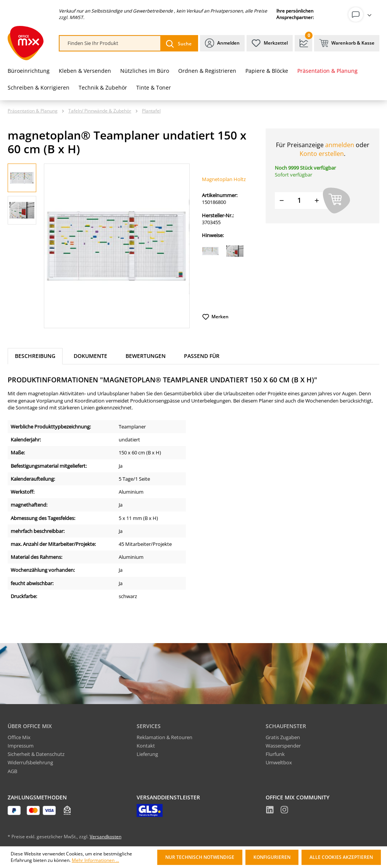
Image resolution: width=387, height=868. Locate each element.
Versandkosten (106, 837)
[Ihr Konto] (361, 14)
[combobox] (110, 43)
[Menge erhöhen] (317, 200)
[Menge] (299, 200)
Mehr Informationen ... (95, 860)
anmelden (340, 145)
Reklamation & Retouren (164, 737)
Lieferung (147, 754)
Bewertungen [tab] (146, 356)
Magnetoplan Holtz (224, 179)
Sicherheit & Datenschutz (36, 754)
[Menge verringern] (282, 200)
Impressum (21, 746)
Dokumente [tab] (90, 356)
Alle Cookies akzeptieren (341, 857)
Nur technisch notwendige (200, 857)
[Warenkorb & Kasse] (347, 43)
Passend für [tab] (202, 356)
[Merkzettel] (270, 43)
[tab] (35, 356)
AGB (12, 771)
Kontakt (146, 746)
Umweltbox (279, 762)
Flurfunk (275, 754)
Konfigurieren (272, 857)
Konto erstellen (322, 154)
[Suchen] (179, 43)
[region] (99, 246)
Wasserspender (283, 746)
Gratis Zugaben (283, 737)
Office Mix (19, 737)
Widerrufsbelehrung (30, 762)
